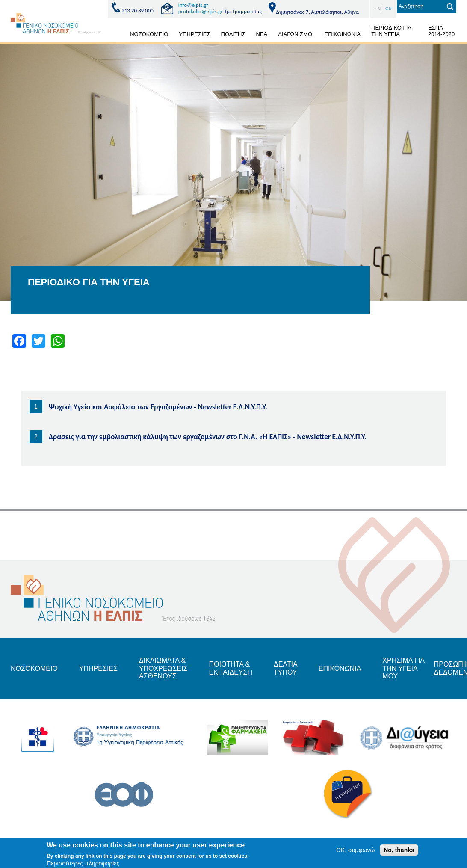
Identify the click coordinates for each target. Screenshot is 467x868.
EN (378, 9)
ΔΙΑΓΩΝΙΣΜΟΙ (296, 34)
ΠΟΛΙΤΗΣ (233, 34)
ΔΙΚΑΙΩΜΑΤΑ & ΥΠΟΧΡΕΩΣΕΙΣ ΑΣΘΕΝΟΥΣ (163, 668)
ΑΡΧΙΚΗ (115, 36)
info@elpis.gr (193, 5)
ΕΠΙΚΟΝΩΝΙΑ (340, 668)
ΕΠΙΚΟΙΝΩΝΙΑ (343, 34)
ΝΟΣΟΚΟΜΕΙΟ (149, 34)
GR (389, 9)
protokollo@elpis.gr (201, 11)
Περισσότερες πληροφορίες (83, 864)
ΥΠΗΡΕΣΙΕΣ (194, 34)
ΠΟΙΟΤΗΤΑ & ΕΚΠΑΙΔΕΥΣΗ (231, 668)
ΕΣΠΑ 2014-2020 (441, 31)
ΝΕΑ (262, 34)
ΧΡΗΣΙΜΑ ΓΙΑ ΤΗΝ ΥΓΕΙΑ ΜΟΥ (403, 668)
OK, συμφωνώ (355, 850)
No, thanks (399, 850)
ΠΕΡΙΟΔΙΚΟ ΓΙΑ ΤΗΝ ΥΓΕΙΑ (391, 31)
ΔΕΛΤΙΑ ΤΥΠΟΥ (285, 668)
